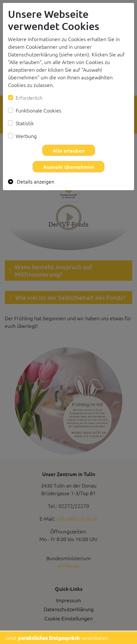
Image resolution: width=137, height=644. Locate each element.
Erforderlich (29, 98)
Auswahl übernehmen (68, 167)
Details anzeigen (31, 181)
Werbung (26, 136)
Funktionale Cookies (38, 110)
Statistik (25, 123)
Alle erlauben (69, 150)
